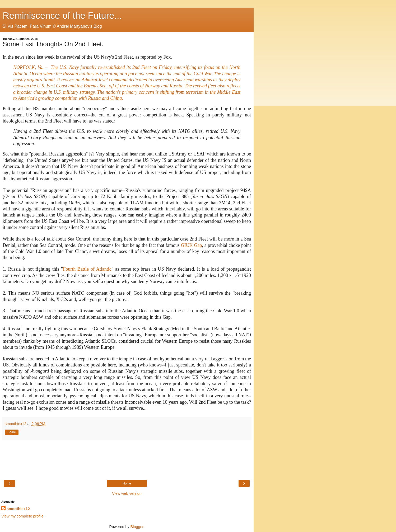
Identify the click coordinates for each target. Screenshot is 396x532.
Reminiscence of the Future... (62, 16)
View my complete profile (22, 516)
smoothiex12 (18, 509)
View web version (127, 493)
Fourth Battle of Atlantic (87, 269)
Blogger (137, 527)
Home (127, 483)
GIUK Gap (192, 245)
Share (12, 432)
